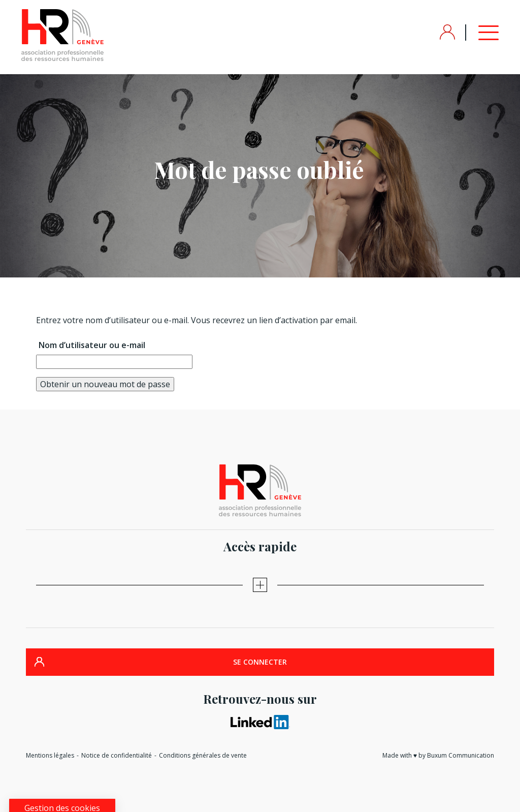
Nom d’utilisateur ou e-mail (92, 345)
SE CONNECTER (260, 662)
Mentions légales (50, 755)
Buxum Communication (461, 755)
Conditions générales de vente (203, 755)
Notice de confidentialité (117, 755)
